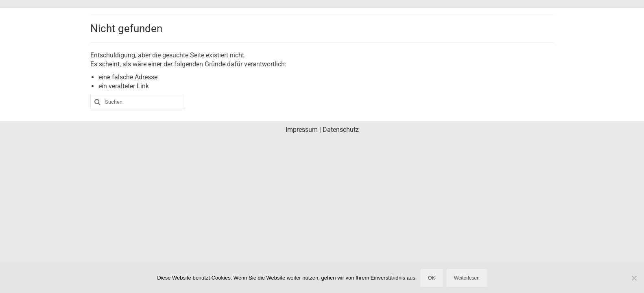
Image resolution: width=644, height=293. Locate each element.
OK (431, 278)
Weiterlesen (467, 278)
